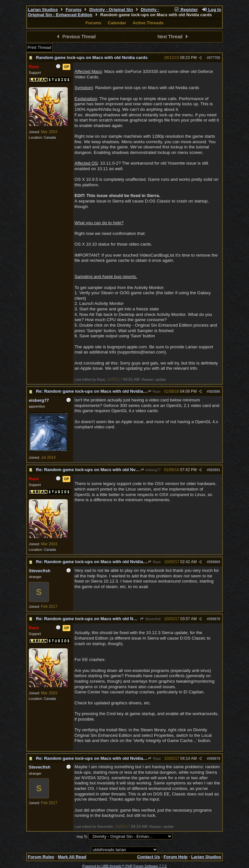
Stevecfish (150, 619)
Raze (154, 391)
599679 (215, 758)
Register (186, 10)
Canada (50, 137)
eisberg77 (151, 470)
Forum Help (175, 857)
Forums (73, 10)
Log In (211, 10)
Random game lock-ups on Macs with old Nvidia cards (92, 58)
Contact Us (148, 857)
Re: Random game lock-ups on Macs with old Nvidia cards (96, 391)
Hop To (82, 837)
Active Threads (148, 23)
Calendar (117, 23)
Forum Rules (41, 857)
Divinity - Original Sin (111, 10)
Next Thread (173, 37)
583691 (215, 470)
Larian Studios (43, 10)
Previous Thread (76, 37)
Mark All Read (72, 857)
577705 (215, 58)
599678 (215, 619)
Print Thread (39, 47)
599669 (215, 562)
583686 (215, 391)
